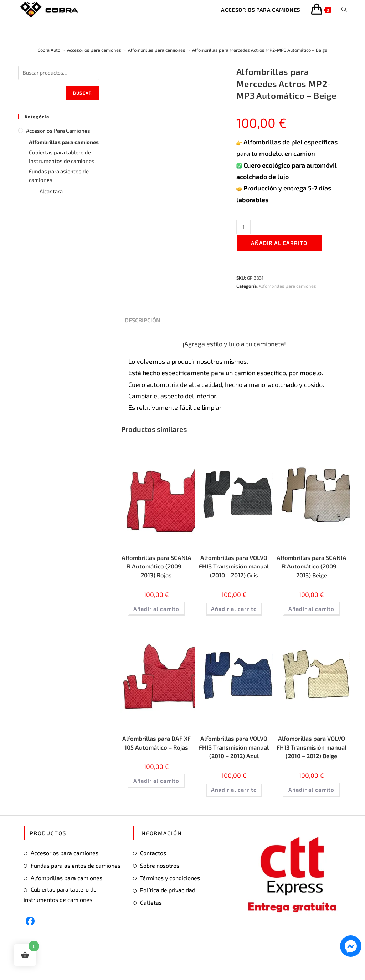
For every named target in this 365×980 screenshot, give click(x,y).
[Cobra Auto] (49, 50)
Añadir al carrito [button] (156, 611)
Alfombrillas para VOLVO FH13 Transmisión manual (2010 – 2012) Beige (311, 765)
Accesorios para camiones (58, 131)
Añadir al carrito (279, 243)
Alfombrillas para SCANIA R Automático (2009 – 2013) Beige (312, 568)
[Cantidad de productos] (243, 227)
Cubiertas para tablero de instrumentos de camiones (62, 157)
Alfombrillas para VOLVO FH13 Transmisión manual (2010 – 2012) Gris (234, 573)
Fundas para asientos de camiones (59, 175)
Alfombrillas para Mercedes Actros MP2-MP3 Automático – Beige (260, 50)
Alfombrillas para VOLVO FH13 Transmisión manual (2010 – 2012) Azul (234, 765)
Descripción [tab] (143, 320)
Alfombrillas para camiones (287, 286)
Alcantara (51, 191)
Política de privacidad (168, 914)
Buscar (83, 93)
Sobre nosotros (160, 890)
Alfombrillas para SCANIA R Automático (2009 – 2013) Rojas (156, 568)
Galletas (151, 927)
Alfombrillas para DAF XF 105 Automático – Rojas (156, 761)
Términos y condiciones (170, 902)
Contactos (153, 877)
